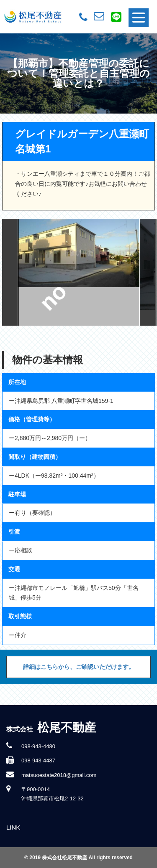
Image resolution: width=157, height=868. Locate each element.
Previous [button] (10, 272)
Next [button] (148, 272)
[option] (79, 272)
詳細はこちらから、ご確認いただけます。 (79, 667)
